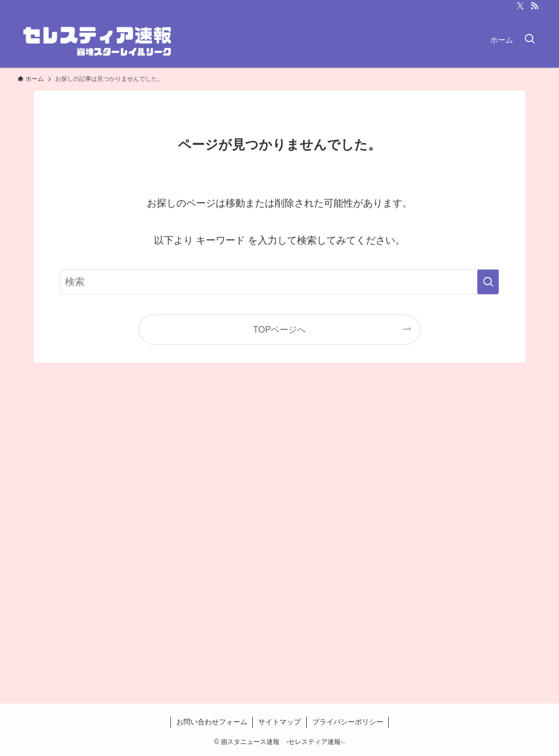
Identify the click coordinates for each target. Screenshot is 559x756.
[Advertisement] (279, 546)
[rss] (534, 6)
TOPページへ (280, 329)
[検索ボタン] (530, 40)
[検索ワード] (279, 282)
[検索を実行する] (488, 282)
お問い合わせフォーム (212, 722)
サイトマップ (279, 722)
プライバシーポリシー (348, 722)
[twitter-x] (520, 6)
